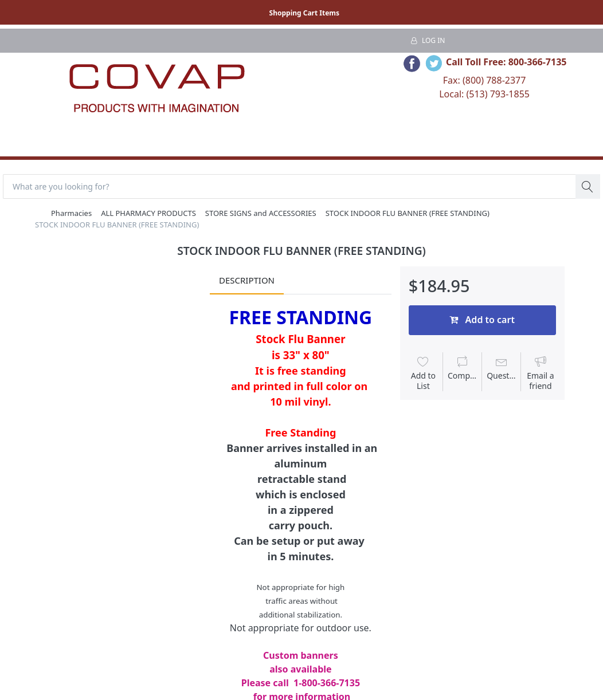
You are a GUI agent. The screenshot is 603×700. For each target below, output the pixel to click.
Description (247, 280)
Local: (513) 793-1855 (484, 94)
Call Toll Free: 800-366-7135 (506, 62)
